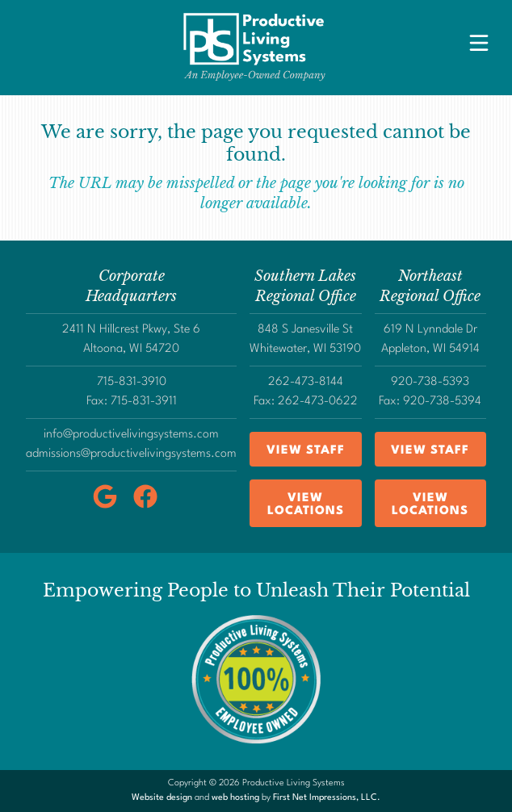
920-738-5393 (430, 382)
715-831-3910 (132, 382)
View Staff (306, 451)
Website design (162, 798)
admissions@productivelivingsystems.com (131, 454)
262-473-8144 (306, 382)
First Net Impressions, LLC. (327, 798)
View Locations (306, 505)
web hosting (235, 798)
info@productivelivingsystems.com (131, 435)
